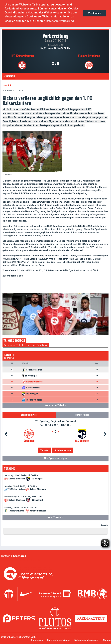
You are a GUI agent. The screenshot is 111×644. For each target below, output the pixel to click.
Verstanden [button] (95, 13)
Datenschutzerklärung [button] (60, 21)
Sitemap (107, 640)
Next (105, 434)
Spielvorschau (63, 450)
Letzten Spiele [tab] (82, 415)
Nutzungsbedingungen (86, 640)
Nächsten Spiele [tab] (29, 415)
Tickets (44, 450)
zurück (7, 85)
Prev (6, 434)
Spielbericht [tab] (9, 76)
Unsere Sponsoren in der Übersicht (21, 560)
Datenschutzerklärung (59, 640)
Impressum (37, 640)
